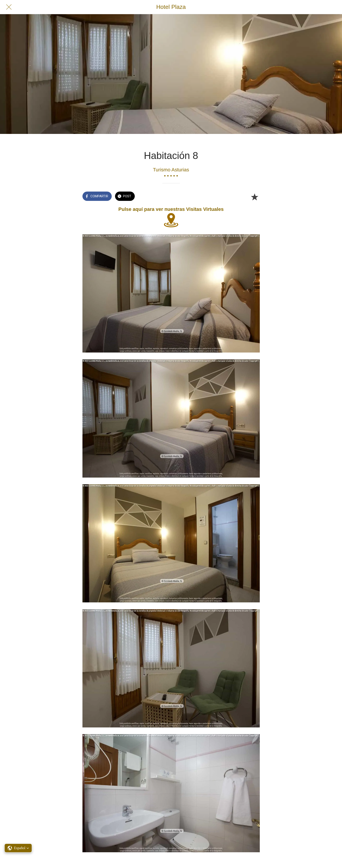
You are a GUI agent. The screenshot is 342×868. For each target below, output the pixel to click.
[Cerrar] (9, 7)
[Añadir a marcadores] (254, 197)
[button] (18, 848)
